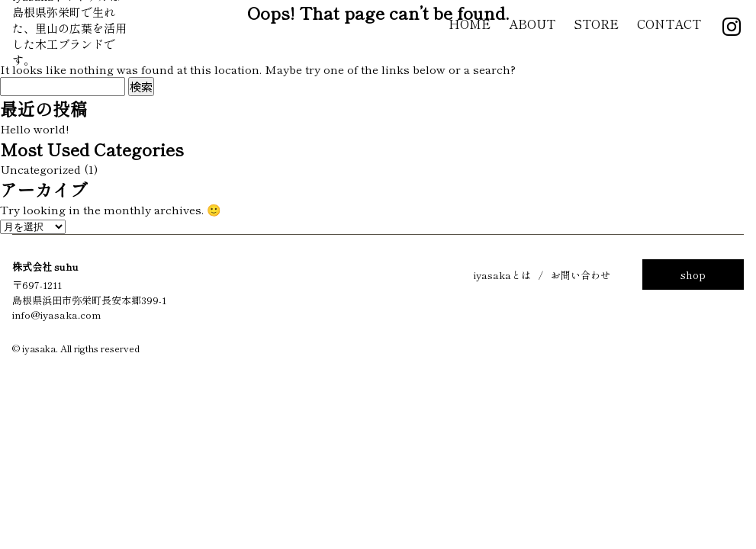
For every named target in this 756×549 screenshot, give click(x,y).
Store (596, 24)
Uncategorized (40, 169)
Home (470, 24)
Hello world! (34, 128)
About (532, 24)
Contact (669, 24)
